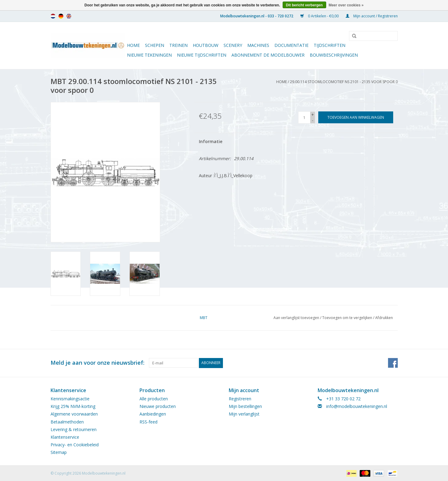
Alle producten (154, 398)
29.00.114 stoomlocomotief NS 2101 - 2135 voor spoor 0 (344, 82)
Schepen (155, 45)
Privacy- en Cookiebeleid (75, 444)
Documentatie (291, 45)
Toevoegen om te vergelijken (348, 318)
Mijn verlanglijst (244, 414)
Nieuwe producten (158, 406)
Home (133, 45)
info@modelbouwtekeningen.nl (357, 406)
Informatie (211, 141)
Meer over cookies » (346, 5)
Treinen (178, 45)
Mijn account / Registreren (372, 16)
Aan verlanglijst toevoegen (296, 318)
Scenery (233, 45)
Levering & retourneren (74, 429)
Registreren (240, 398)
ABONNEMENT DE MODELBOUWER (268, 55)
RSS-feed (148, 421)
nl (53, 16)
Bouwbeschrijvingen (334, 55)
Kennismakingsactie (70, 398)
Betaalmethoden (67, 421)
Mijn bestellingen (245, 406)
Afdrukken (384, 318)
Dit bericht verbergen (304, 5)
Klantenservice (65, 437)
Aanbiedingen (153, 414)
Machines (258, 45)
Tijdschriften (330, 45)
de (61, 16)
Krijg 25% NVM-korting (73, 406)
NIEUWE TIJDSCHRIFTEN (202, 55)
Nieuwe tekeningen (149, 55)
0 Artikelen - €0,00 (320, 16)
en (69, 16)
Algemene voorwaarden (74, 414)
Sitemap (59, 452)
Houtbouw (206, 45)
